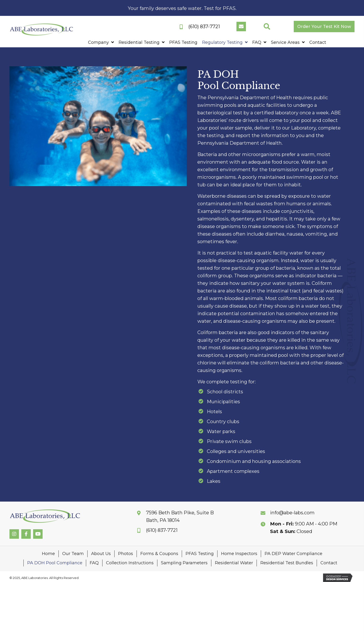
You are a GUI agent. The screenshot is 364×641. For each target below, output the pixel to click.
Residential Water (234, 563)
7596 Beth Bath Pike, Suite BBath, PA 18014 (180, 516)
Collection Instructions (130, 563)
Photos (126, 554)
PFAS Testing (200, 554)
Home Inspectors (239, 554)
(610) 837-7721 (204, 27)
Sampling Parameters (184, 563)
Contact (329, 563)
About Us (101, 554)
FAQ (94, 563)
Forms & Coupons (159, 554)
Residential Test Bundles (287, 563)
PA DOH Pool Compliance (55, 563)
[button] (241, 27)
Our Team (73, 554)
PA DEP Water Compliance (293, 554)
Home (48, 554)
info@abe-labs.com (292, 513)
